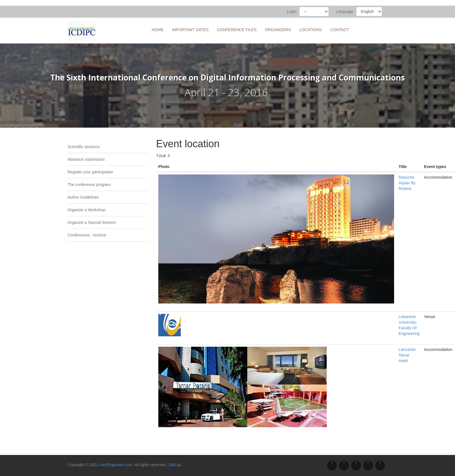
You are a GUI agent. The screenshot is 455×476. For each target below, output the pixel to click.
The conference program (89, 185)
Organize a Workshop (87, 210)
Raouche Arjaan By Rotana (407, 183)
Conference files (237, 30)
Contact (339, 30)
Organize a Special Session (92, 222)
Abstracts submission (86, 159)
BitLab (175, 465)
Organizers (278, 30)
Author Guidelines (83, 197)
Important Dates (190, 30)
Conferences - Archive (87, 235)
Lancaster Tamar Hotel (407, 355)
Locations (310, 30)
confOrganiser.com (116, 465)
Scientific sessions (84, 147)
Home (158, 30)
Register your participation (91, 172)
